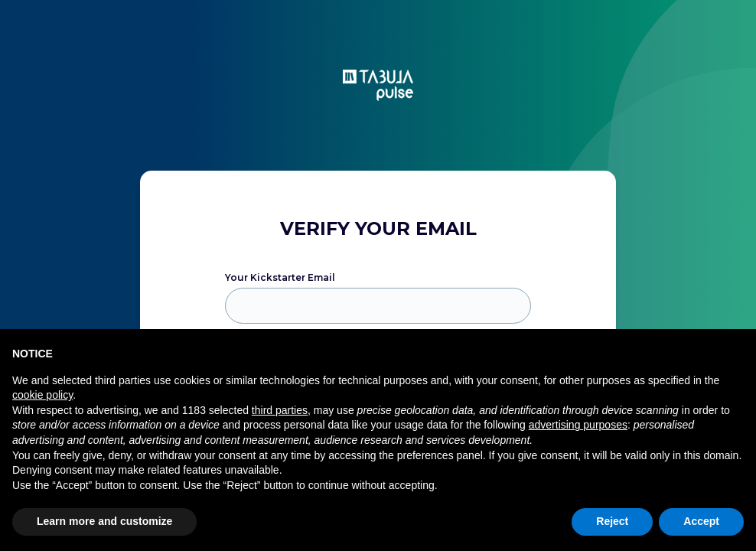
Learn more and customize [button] (104, 521)
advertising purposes (578, 425)
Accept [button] (701, 521)
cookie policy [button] (42, 395)
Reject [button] (612, 521)
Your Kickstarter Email (280, 277)
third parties (280, 410)
